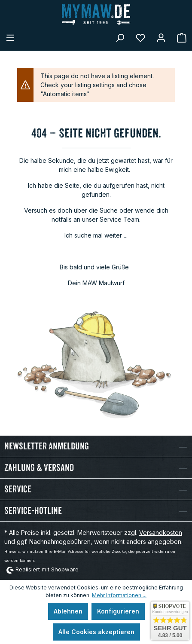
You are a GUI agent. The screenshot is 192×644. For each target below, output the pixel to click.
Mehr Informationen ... (119, 595)
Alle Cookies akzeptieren (96, 632)
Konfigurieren (118, 611)
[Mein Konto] (161, 38)
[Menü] (10, 38)
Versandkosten (161, 533)
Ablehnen (68, 611)
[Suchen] (120, 38)
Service (18, 489)
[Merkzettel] (140, 38)
